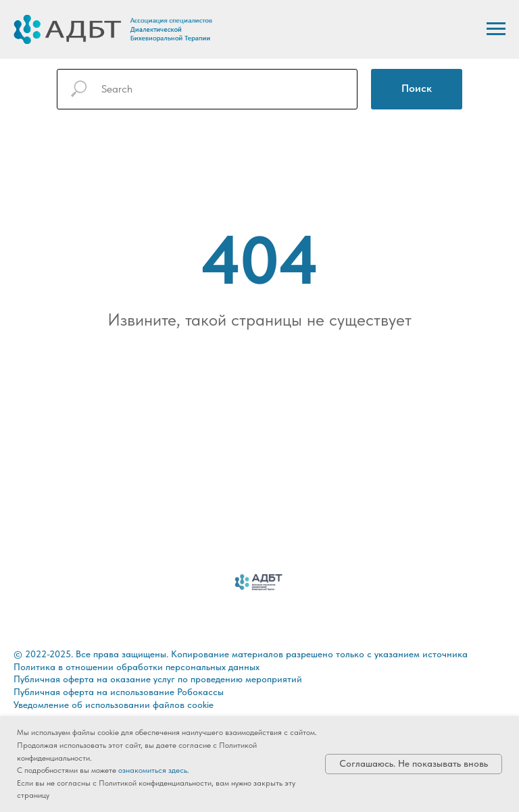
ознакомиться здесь (153, 770)
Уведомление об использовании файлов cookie (114, 705)
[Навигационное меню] (496, 29)
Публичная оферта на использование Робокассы (119, 692)
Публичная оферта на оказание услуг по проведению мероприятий (158, 679)
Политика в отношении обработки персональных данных (137, 667)
